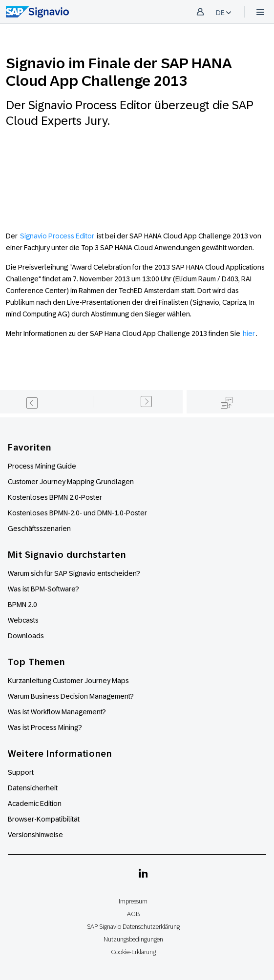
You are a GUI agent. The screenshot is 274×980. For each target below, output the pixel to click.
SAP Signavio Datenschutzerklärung (133, 927)
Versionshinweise (35, 835)
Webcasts (23, 620)
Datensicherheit (33, 788)
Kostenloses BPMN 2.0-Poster (55, 497)
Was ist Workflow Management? (57, 712)
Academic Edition (35, 804)
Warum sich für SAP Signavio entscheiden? (74, 573)
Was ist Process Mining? (45, 727)
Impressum (133, 901)
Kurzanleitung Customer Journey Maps (68, 681)
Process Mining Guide (42, 466)
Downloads (26, 636)
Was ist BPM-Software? (43, 589)
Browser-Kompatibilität (44, 819)
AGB (133, 914)
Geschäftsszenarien (39, 529)
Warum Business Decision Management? (71, 696)
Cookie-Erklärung (133, 952)
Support (21, 772)
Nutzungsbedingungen (133, 939)
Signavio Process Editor (56, 236)
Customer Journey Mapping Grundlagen (71, 482)
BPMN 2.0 (22, 605)
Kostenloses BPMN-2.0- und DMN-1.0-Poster (77, 513)
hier (249, 333)
